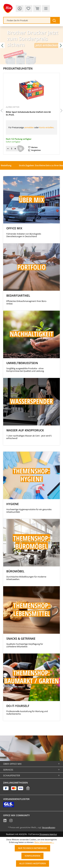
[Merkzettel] (28, 9)
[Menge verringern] (8, 149)
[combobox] (27, 20)
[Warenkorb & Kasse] (37, 9)
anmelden (29, 127)
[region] (31, 111)
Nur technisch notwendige (32, 848)
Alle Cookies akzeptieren (33, 863)
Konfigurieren (32, 856)
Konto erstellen (46, 127)
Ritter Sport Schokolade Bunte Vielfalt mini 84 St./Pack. (28, 113)
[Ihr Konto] (20, 9)
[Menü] (46, 9)
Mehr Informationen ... (44, 842)
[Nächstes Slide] (61, 45)
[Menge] (12, 149)
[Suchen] (55, 20)
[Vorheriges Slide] (2, 45)
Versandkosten (49, 827)
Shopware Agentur (48, 834)
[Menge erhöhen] (15, 149)
